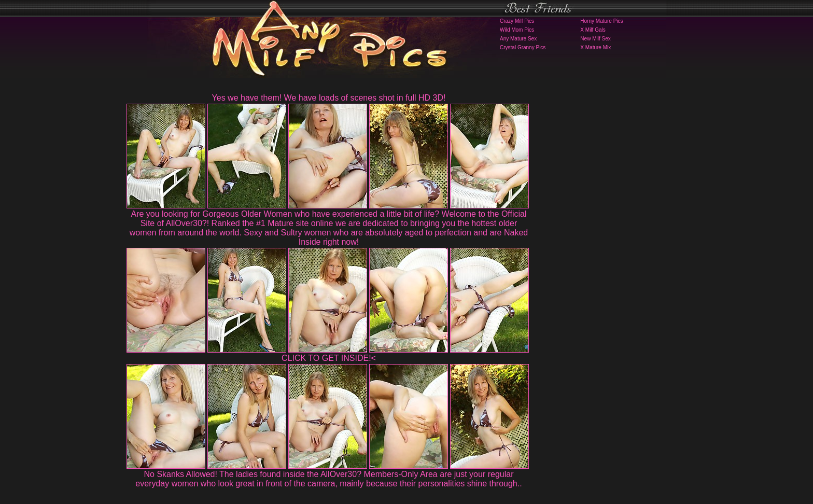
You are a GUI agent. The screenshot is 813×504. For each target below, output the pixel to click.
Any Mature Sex (518, 39)
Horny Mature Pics (601, 21)
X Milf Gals (593, 30)
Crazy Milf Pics (517, 21)
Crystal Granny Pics (523, 47)
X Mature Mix (595, 47)
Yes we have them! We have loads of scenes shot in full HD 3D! (329, 98)
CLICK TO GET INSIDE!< (329, 358)
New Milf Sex (595, 39)
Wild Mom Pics (517, 30)
